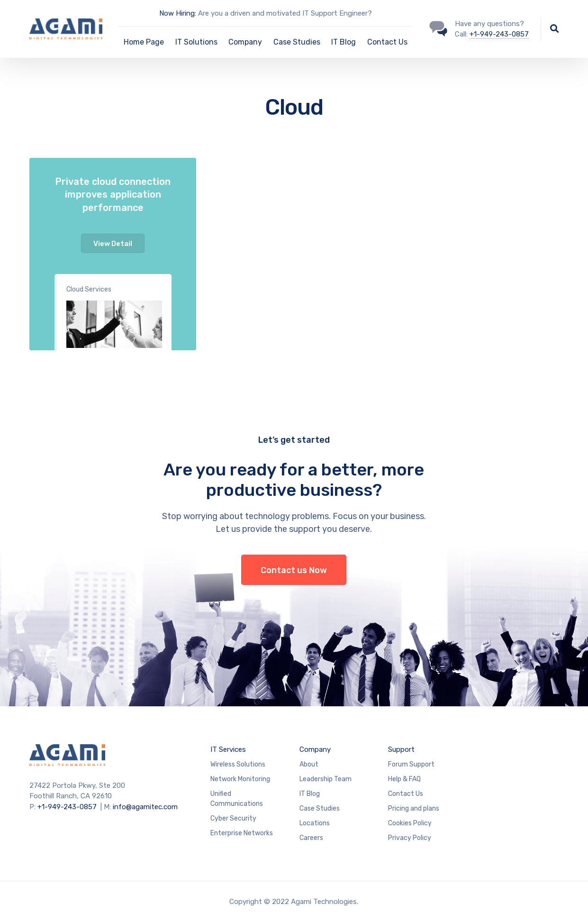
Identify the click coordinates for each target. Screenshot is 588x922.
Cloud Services (89, 289)
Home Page (144, 42)
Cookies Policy (410, 823)
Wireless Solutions (238, 764)
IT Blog (344, 42)
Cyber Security (233, 818)
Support (401, 749)
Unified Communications (237, 799)
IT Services (228, 749)
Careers (311, 838)
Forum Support (411, 764)
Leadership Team (326, 779)
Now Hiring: (178, 13)
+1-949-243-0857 (499, 34)
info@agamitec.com (145, 807)
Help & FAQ (404, 779)
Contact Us (387, 42)
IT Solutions (196, 42)
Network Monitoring (240, 779)
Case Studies (297, 42)
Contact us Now (294, 570)
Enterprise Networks (242, 833)
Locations (315, 823)
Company (245, 42)
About (309, 764)
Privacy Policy (410, 838)
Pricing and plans (414, 808)
